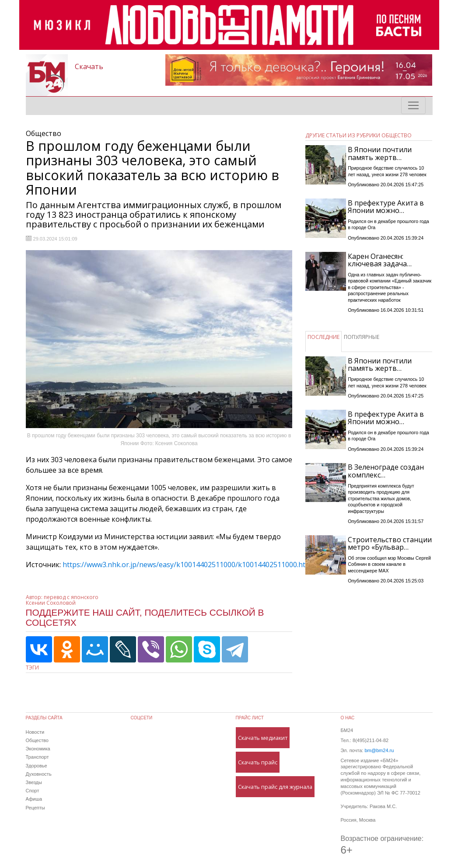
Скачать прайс (258, 762)
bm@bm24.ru (379, 750)
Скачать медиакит (263, 738)
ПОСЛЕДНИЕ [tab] (323, 337)
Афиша (34, 799)
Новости (35, 732)
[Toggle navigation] (413, 105)
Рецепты (35, 808)
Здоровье (37, 766)
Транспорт (37, 757)
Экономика (38, 749)
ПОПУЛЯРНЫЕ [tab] (362, 337)
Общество (37, 740)
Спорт (33, 791)
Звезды (34, 782)
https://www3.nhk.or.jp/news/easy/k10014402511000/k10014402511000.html (188, 565)
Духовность (39, 774)
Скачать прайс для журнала (275, 787)
